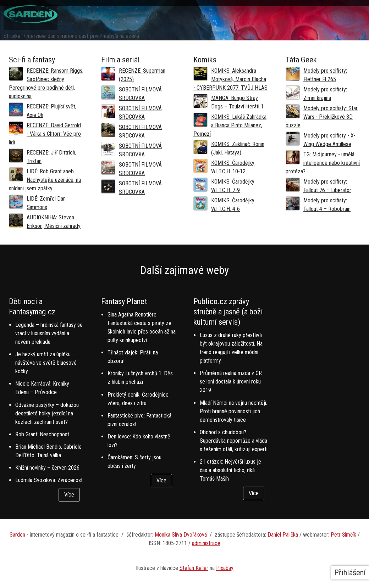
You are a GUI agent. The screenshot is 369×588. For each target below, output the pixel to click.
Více (69, 495)
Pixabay (225, 568)
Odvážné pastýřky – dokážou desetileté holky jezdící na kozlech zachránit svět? (47, 413)
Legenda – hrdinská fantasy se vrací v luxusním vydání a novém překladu (49, 333)
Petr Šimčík (343, 535)
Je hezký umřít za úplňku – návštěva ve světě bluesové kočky (46, 363)
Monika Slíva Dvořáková (181, 535)
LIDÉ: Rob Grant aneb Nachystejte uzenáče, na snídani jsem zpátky (45, 180)
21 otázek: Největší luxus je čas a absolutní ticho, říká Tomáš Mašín (230, 470)
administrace (206, 543)
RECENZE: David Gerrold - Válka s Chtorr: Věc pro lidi (45, 134)
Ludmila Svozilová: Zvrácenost (49, 480)
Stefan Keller (194, 568)
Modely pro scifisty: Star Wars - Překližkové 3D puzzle (322, 117)
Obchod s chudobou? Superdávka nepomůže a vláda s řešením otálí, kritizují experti (234, 441)
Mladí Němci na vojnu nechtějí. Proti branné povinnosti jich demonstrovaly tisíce (233, 411)
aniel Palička (285, 535)
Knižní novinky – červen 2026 (47, 468)
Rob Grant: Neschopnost (42, 434)
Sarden (18, 535)
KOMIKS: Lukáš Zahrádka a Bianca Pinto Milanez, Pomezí (230, 125)
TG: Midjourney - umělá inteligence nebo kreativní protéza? (323, 163)
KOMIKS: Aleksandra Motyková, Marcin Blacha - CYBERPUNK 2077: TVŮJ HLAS (230, 79)
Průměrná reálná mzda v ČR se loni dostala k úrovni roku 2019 (231, 382)
